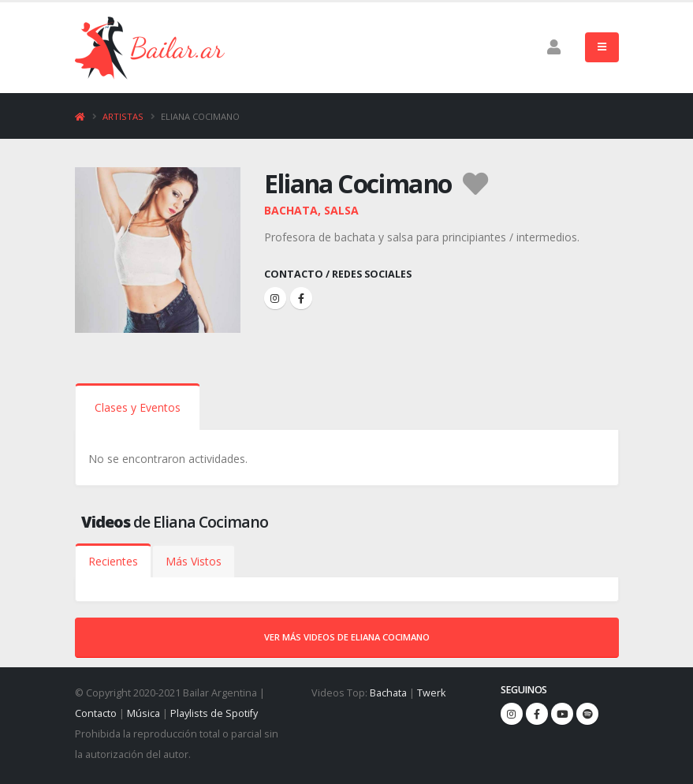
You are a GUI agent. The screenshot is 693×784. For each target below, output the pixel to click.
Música (143, 713)
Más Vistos (194, 561)
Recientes (113, 561)
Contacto (96, 713)
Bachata (388, 693)
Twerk (431, 693)
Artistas (123, 116)
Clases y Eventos (138, 407)
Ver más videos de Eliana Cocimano (347, 637)
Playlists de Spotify (214, 713)
